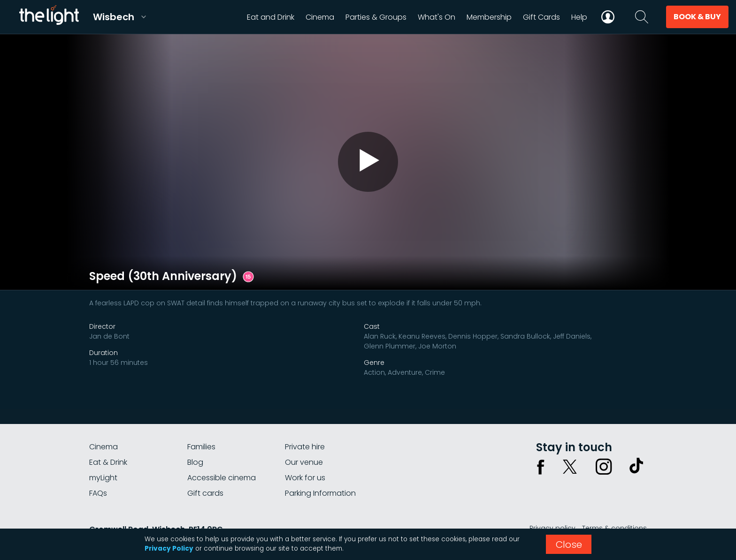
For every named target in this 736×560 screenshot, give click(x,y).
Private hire (305, 447)
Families (201, 447)
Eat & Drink (108, 462)
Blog (195, 462)
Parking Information (320, 493)
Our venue (304, 462)
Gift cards (205, 493)
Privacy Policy (169, 549)
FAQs (98, 493)
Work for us (305, 478)
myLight (103, 478)
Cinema (103, 447)
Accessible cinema (222, 478)
